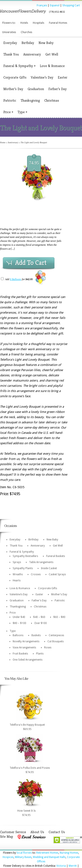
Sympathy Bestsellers (25, 556)
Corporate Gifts (15, 77)
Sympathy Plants (23, 568)
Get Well (52, 54)
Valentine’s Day (42, 77)
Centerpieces (56, 635)
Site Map (7, 837)
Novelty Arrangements (26, 641)
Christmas (52, 100)
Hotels (24, 23)
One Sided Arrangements (28, 660)
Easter (63, 77)
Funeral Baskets (56, 556)
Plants (40, 654)
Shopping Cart (71, 5)
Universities (9, 32)
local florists (24, 853)
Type (22, 112)
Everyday (10, 43)
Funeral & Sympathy (19, 66)
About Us (37, 832)
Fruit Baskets (20, 654)
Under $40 (19, 617)
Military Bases (23, 857)
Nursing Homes (69, 853)
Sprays (17, 562)
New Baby (46, 43)
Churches (26, 32)
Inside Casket (49, 568)
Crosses (36, 574)
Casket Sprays (57, 574)
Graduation (36, 89)
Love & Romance (52, 66)
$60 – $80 (59, 617)
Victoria (61, 866)
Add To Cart (31, 263)
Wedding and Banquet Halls (49, 857)
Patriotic (10, 100)
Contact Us (57, 832)
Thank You (11, 54)
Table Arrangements (41, 562)
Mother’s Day (13, 89)
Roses (48, 648)
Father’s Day (58, 89)
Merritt (73, 866)
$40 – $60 (39, 617)
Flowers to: (9, 23)
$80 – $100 (19, 623)
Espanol (55, 5)
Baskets (36, 635)
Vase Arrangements (24, 648)
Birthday (28, 43)
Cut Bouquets (56, 641)
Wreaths (18, 574)
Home (3, 142)
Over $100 (41, 623)
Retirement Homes (47, 853)
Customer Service (13, 832)
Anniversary (32, 54)
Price (8, 112)
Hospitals (38, 23)
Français (42, 5)
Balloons (18, 635)
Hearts (17, 580)
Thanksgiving (30, 100)
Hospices (8, 857)
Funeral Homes (58, 23)
